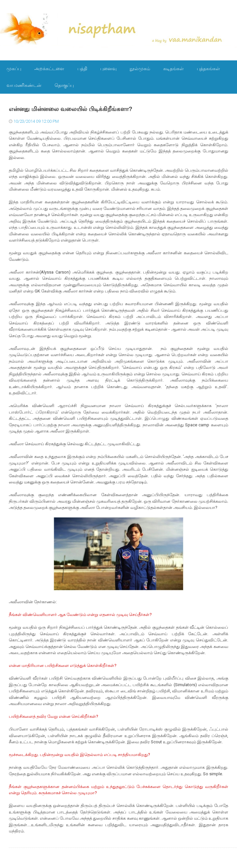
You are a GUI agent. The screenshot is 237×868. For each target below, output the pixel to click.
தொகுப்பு (64, 85)
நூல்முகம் (140, 69)
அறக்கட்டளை (49, 69)
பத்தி (82, 69)
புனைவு (108, 69)
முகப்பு (14, 69)
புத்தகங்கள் (208, 69)
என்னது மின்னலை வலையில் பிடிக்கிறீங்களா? (71, 109)
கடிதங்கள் (174, 69)
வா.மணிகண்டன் (24, 85)
